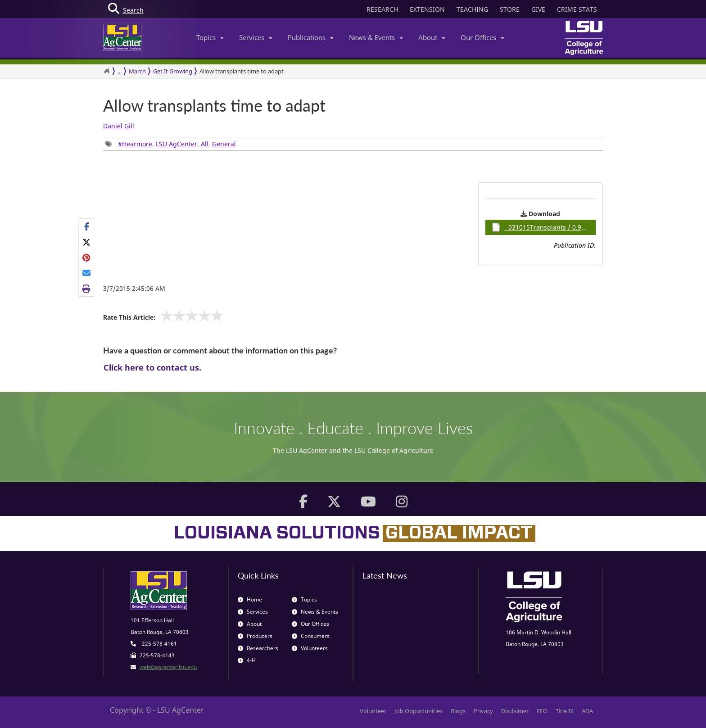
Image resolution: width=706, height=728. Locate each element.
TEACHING (472, 9)
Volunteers (310, 648)
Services (256, 37)
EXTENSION (427, 9)
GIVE (538, 9)
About (432, 37)
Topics (210, 37)
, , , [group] (171, 144)
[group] (86, 258)
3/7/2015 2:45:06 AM (134, 288)
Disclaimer (515, 711)
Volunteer (373, 711)
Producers (255, 636)
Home (250, 599)
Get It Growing (173, 71)
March (137, 71)
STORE (510, 9)
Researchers (258, 648)
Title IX (565, 711)
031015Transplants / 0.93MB (543, 227)
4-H (247, 660)
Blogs (458, 711)
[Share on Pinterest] (87, 258)
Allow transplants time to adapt (242, 71)
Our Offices (482, 37)
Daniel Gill (119, 126)
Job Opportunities (419, 711)
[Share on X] (87, 242)
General (224, 144)
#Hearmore (135, 144)
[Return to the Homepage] (107, 71)
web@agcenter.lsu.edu (168, 667)
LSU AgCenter (176, 144)
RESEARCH (382, 9)
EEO (542, 711)
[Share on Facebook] (87, 226)
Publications (311, 37)
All (205, 144)
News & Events (376, 37)
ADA (587, 711)
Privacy (483, 711)
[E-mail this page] (87, 273)
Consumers (311, 636)
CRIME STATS (577, 9)
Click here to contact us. (152, 367)
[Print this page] (87, 288)
